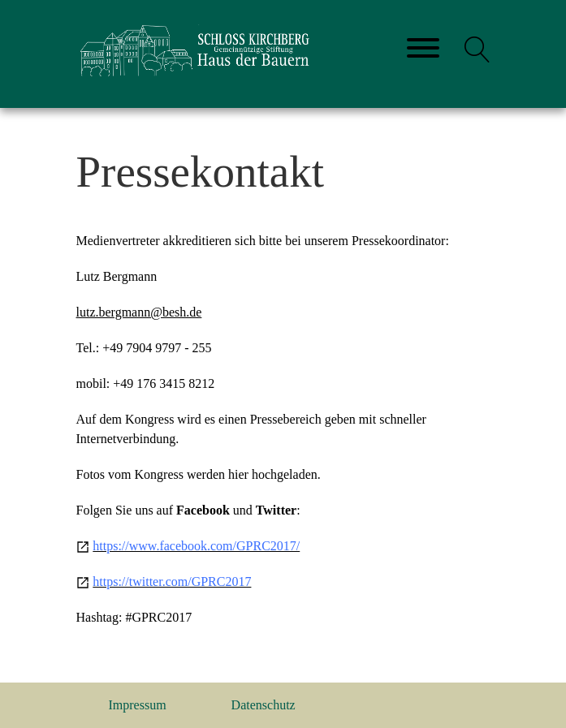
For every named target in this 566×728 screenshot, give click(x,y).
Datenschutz (264, 705)
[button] (477, 50)
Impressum (138, 705)
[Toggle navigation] (423, 49)
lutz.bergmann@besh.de (139, 312)
